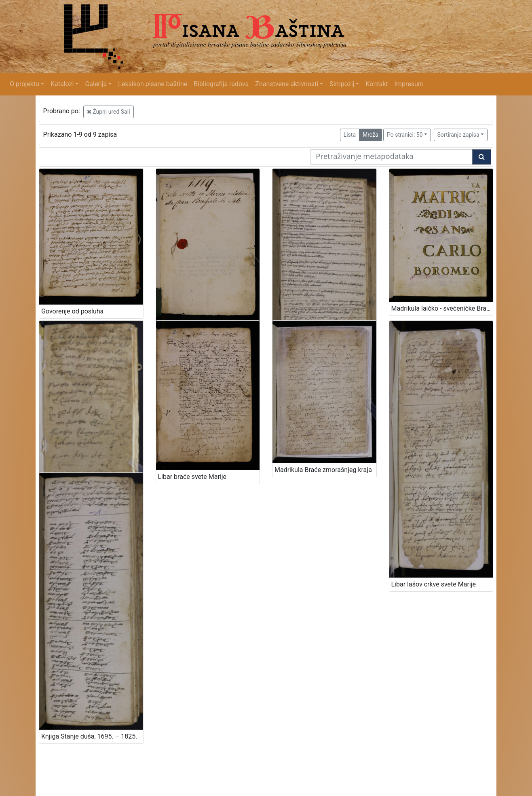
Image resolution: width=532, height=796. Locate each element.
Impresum (409, 84)
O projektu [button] (24, 84)
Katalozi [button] (62, 84)
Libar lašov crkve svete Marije (434, 584)
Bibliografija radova (221, 84)
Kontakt (377, 84)
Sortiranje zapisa (458, 135)
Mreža (370, 135)
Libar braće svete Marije (192, 477)
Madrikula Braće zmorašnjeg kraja (323, 470)
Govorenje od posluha (72, 311)
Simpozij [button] (342, 84)
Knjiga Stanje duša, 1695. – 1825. (89, 736)
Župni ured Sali (109, 112)
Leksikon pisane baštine (153, 84)
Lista (350, 135)
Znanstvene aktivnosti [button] (287, 84)
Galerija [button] (96, 84)
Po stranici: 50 (405, 135)
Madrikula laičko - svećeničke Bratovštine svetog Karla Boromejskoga (442, 308)
